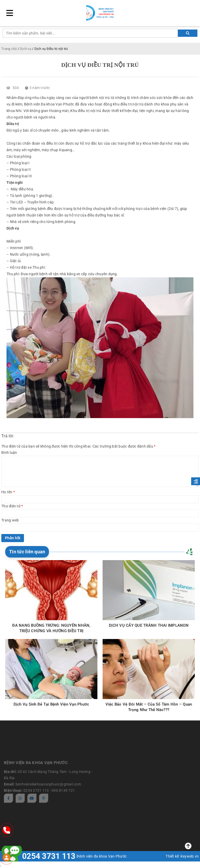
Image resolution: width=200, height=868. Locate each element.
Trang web (10, 520)
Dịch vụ (26, 49)
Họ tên (8, 492)
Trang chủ (9, 49)
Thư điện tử (12, 506)
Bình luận (9, 453)
